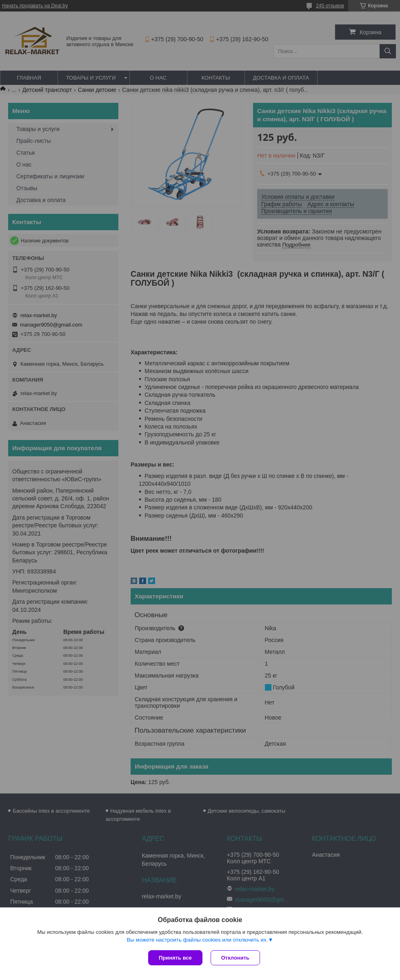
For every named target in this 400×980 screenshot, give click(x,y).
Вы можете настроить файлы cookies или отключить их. (197, 940)
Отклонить (235, 958)
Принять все (175, 958)
